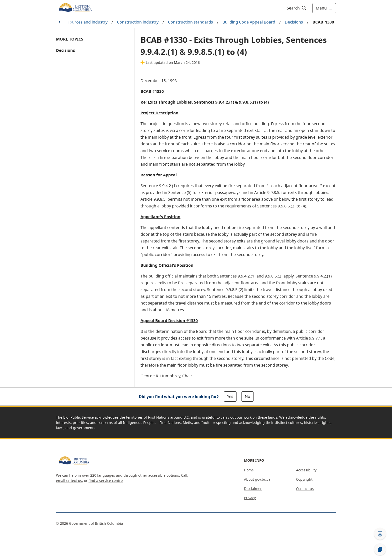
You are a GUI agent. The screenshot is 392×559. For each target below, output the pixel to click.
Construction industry (138, 22)
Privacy (250, 498)
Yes (230, 396)
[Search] (297, 8)
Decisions (294, 22)
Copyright (304, 479)
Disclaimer (253, 489)
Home (249, 470)
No (247, 396)
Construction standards (190, 22)
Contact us (305, 489)
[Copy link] (380, 549)
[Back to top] (380, 534)
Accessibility (306, 470)
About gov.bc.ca (257, 479)
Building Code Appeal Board (249, 22)
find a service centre (106, 481)
